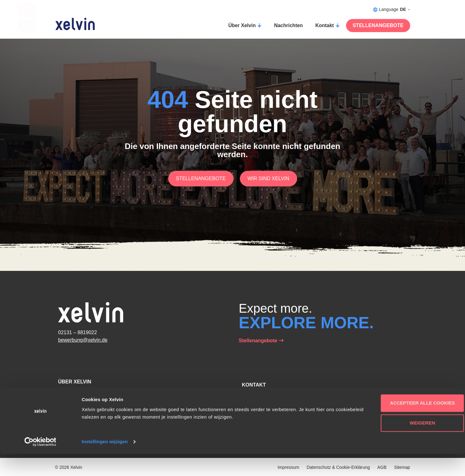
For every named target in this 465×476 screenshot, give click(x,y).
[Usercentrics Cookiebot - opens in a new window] (40, 464)
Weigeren (413, 445)
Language (392, 10)
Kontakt (325, 25)
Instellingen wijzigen (105, 464)
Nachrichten (288, 25)
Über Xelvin (242, 25)
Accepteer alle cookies (413, 425)
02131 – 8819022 (78, 332)
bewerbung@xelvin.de (83, 340)
